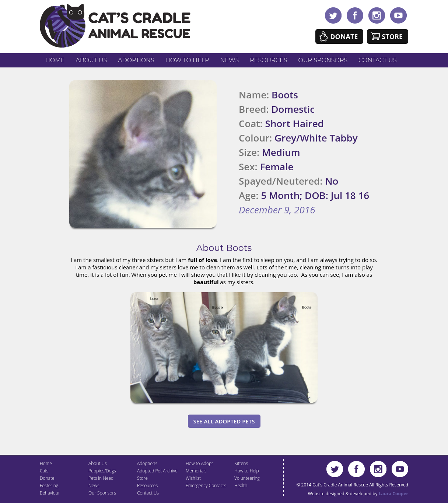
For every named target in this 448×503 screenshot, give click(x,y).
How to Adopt (199, 463)
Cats (44, 471)
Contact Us (377, 60)
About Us (91, 60)
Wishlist (193, 478)
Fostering (49, 485)
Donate (344, 36)
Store (392, 36)
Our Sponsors (323, 60)
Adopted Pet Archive (157, 471)
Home (55, 60)
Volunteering (247, 478)
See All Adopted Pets (224, 421)
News (230, 60)
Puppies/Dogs (102, 471)
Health (241, 485)
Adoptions (136, 60)
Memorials (196, 471)
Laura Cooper (393, 494)
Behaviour (50, 493)
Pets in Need (101, 478)
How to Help (187, 60)
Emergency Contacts (206, 485)
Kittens (241, 463)
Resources (268, 60)
